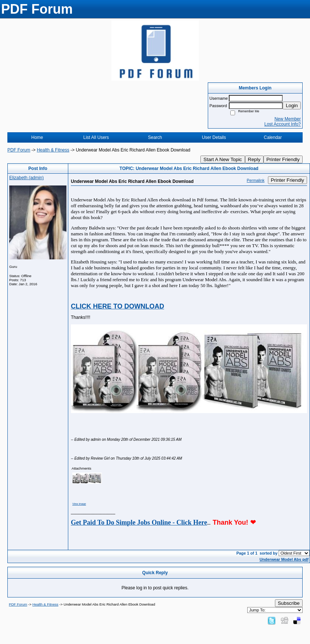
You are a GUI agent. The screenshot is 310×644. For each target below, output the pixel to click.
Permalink (256, 180)
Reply (254, 159)
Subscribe (289, 603)
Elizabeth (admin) (26, 178)
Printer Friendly (283, 159)
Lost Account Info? (283, 124)
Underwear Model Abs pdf (284, 559)
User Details (214, 137)
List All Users (96, 137)
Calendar (273, 137)
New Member (288, 119)
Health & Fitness (53, 150)
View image (79, 504)
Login (292, 105)
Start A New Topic (223, 159)
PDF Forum (19, 150)
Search (155, 137)
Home (37, 137)
